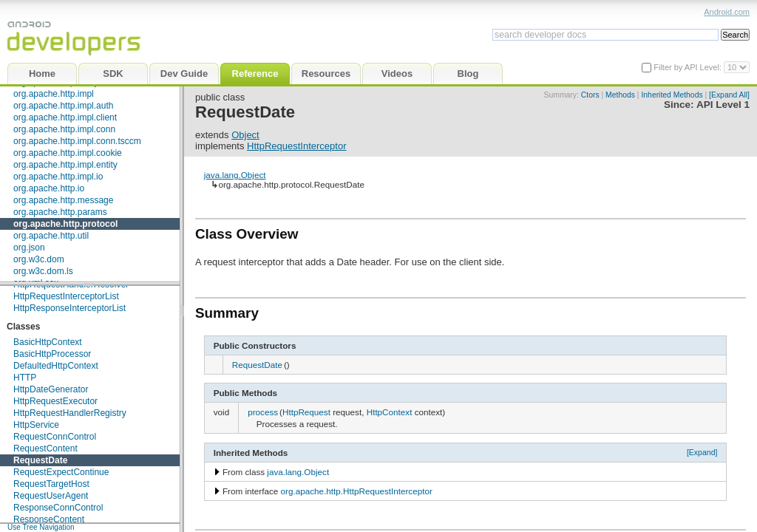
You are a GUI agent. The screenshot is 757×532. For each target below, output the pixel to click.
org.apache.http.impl (54, 94)
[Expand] (702, 452)
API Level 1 (723, 105)
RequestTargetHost (51, 484)
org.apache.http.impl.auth (63, 106)
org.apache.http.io (49, 188)
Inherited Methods (672, 95)
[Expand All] (729, 95)
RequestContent (45, 449)
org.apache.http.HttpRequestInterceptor (357, 491)
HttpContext (390, 412)
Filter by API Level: (689, 67)
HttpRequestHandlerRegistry (70, 413)
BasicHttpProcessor (52, 354)
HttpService (36, 425)
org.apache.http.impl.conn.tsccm (77, 141)
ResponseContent (49, 519)
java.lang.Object (235, 175)
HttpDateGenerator (51, 389)
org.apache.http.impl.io (58, 177)
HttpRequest (306, 412)
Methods (620, 95)
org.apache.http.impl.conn (64, 129)
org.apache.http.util (51, 236)
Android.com (727, 12)
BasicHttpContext (48, 342)
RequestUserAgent (51, 496)
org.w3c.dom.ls (43, 271)
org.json (29, 248)
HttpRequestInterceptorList (66, 296)
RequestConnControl (55, 437)
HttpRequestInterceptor (296, 146)
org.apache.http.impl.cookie (68, 153)
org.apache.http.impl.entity (65, 165)
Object (245, 135)
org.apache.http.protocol (65, 224)
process (263, 412)
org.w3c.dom (39, 259)
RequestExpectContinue (61, 472)
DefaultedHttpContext (56, 366)
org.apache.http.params (60, 212)
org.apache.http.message (63, 200)
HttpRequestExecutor (55, 401)
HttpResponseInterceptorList (69, 308)
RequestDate (40, 460)
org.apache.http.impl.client (65, 117)
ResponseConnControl (58, 508)
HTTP (25, 378)
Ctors (590, 95)
